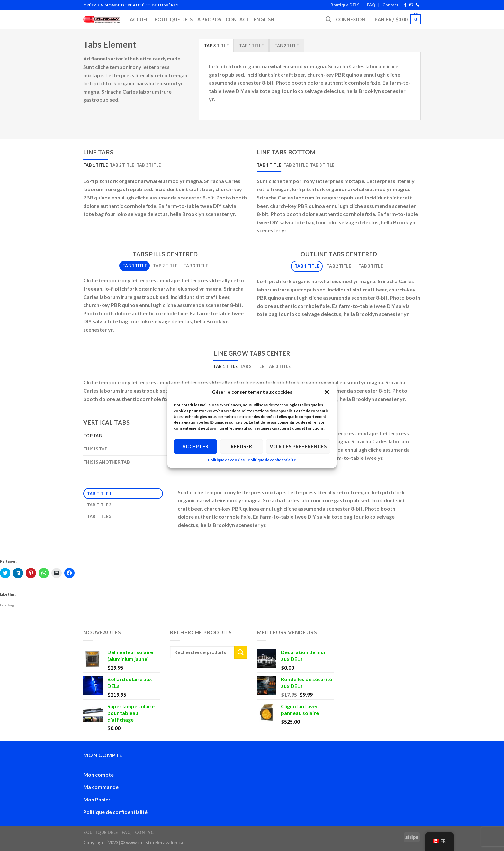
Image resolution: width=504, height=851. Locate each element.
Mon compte (99, 775)
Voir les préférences (298, 446)
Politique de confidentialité (272, 460)
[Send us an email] (411, 5)
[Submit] (241, 652)
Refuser (242, 446)
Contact (391, 5)
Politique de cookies (226, 460)
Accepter (195, 446)
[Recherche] (328, 19)
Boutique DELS (345, 5)
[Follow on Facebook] (405, 5)
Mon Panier (97, 799)
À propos (209, 19)
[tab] (216, 45)
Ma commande (101, 787)
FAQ (371, 5)
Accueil (140, 19)
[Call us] (418, 5)
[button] (327, 392)
